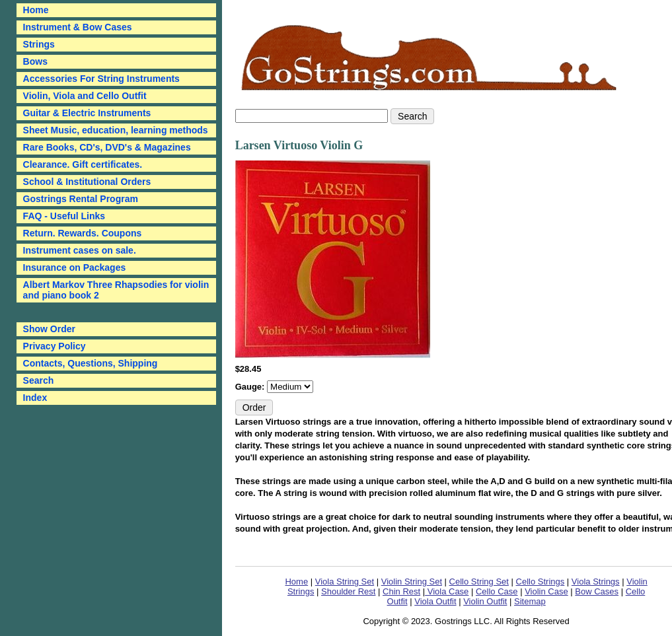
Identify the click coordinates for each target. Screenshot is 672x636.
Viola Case (447, 591)
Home (296, 582)
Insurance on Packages (75, 267)
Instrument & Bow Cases (78, 27)
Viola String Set (345, 582)
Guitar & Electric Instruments (87, 113)
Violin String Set (412, 582)
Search (39, 380)
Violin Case (546, 591)
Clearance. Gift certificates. (83, 164)
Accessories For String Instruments (101, 79)
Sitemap (530, 601)
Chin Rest (401, 591)
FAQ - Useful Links (64, 216)
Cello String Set (479, 582)
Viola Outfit (435, 601)
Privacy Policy (55, 346)
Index (35, 398)
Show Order (49, 329)
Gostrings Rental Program (81, 199)
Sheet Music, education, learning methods (116, 130)
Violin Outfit (485, 601)
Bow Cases (597, 591)
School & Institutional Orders (87, 182)
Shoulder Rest (348, 591)
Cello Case (497, 591)
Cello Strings (541, 582)
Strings (39, 44)
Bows (35, 61)
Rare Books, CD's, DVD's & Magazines (107, 147)
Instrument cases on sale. (80, 250)
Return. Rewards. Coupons (83, 233)
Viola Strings (596, 582)
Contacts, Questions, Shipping (91, 363)
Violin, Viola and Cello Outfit (85, 96)
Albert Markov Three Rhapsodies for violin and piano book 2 (116, 290)
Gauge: (251, 387)
